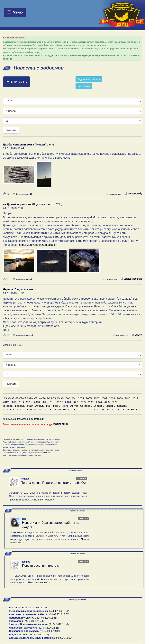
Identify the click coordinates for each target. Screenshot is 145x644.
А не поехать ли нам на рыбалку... (29, 614)
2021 (76, 402)
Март (30, 406)
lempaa (25, 479)
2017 (45, 402)
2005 (89, 398)
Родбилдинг (16, 621)
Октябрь (99, 406)
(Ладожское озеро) (20, 289)
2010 (128, 398)
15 (59, 410)
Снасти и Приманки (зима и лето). (29, 624)
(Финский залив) (29, 145)
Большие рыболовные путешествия (30, 638)
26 (113, 410)
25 (108, 410)
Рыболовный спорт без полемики (29, 611)
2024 (99, 402)
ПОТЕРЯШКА (61, 424)
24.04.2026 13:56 (47, 618)
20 (84, 410)
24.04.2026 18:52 (59, 614)
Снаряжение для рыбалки (24, 631)
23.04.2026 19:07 (50, 631)
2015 (29, 402)
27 (118, 410)
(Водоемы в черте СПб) (33, 204)
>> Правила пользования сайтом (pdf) (24, 419)
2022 (84, 402)
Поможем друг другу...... (23, 618)
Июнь (57, 406)
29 (127, 410)
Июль (65, 406)
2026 (114, 402)
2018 (52, 402)
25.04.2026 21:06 (37, 608)
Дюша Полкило (132, 279)
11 (40, 410)
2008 (112, 398)
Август (74, 406)
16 (64, 410)
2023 (91, 402)
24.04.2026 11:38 (59, 624)
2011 (135, 398)
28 (123, 410)
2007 (104, 398)
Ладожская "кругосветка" (24, 628)
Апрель (40, 406)
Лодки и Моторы (19, 635)
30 (132, 410)
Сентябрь (86, 406)
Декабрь (122, 406)
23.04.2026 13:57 (62, 638)
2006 (96, 398)
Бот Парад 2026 (18, 608)
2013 (14, 402)
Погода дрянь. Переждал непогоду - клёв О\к (53, 483)
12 (45, 410)
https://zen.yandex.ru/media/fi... (38, 245)
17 (69, 410)
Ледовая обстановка (89, 79)
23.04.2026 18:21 (39, 635)
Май (49, 406)
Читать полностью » (43, 500)
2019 (60, 402)
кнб (24, 519)
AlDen (137, 335)
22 (93, 410)
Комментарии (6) (23, 279)
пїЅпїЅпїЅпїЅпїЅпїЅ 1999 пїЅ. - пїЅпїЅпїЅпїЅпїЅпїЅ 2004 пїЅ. (39, 398)
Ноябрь (110, 406)
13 (50, 410)
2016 (37, 402)
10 (35, 410)
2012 (6, 402)
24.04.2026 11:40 (34, 621)
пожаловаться (114, 194)
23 (98, 410)
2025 (107, 402)
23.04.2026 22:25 (49, 628)
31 (137, 410)
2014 (21, 402)
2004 (81, 398)
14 (54, 410)
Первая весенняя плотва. (41, 566)
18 (74, 410)
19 (79, 410)
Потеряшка (84, 86)
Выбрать (11, 130)
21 (89, 410)
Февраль (20, 406)
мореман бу (134, 194)
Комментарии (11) (23, 335)
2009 (120, 398)
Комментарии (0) (23, 194)
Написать (17, 82)
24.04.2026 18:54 (59, 611)
